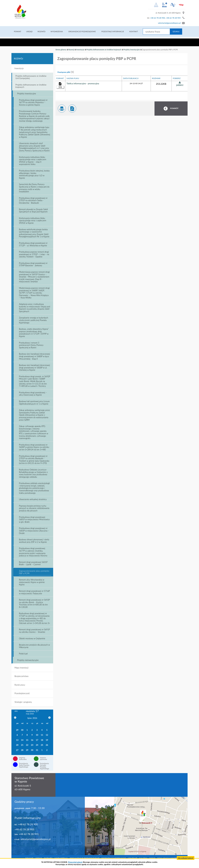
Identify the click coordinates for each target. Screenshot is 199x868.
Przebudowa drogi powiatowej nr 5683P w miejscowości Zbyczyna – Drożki (34, 531)
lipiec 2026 (32, 718)
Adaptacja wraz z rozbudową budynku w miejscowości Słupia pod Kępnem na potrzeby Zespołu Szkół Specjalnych (35, 308)
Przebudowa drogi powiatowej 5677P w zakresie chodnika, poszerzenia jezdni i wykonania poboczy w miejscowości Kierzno (33, 552)
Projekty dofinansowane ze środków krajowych (104, 50)
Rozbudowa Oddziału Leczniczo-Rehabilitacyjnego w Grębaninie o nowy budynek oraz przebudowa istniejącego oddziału (33, 473)
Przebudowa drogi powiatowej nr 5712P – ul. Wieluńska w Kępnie (33, 244)
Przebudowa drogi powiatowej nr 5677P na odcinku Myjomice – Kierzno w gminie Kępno (33, 102)
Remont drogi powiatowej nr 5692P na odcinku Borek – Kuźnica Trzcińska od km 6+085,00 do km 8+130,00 (34, 603)
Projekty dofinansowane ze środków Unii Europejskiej (31, 77)
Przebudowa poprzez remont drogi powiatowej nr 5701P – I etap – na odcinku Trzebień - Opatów (34, 254)
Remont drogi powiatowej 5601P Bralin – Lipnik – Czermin (33, 563)
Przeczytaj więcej (75, 862)
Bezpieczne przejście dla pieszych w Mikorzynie (34, 646)
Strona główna (61, 50)
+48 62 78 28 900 (158, 18)
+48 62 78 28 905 (173, 18)
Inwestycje (80, 50)
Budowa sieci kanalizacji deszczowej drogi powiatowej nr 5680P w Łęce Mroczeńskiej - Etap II (34, 356)
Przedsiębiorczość (22, 693)
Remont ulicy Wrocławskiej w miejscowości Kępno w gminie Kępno (32, 582)
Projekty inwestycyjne (132, 50)
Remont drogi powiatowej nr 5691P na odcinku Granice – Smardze (34, 631)
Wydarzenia (58, 31)
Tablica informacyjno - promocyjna (83, 83)
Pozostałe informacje (115, 31)
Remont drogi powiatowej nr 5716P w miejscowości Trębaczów (34, 592)
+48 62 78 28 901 (29, 834)
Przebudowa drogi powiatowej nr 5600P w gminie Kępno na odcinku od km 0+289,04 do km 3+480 (34, 447)
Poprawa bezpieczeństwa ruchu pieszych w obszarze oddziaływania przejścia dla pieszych (34, 508)
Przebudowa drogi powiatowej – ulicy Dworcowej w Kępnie (33, 394)
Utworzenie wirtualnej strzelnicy (33, 499)
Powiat (18, 31)
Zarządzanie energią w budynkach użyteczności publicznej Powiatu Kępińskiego (34, 320)
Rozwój (42, 31)
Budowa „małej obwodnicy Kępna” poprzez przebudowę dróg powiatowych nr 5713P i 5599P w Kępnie (34, 333)
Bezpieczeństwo (21, 676)
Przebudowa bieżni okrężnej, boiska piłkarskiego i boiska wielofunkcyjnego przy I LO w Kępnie (34, 174)
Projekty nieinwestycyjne (28, 660)
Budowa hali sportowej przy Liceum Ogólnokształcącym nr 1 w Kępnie (34, 403)
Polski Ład (23, 654)
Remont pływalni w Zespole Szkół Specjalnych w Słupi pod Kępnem (33, 211)
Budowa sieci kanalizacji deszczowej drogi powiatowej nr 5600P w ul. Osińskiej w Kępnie (34, 368)
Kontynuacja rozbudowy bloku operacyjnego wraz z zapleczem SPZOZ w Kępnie (33, 221)
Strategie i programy (23, 702)
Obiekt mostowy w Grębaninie (32, 638)
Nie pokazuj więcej (186, 858)
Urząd (30, 31)
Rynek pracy (20, 685)
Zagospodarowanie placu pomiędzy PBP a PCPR (34, 572)
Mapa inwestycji (21, 668)
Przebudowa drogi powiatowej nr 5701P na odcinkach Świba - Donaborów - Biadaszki (33, 200)
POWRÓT (174, 108)
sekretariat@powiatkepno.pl (169, 23)
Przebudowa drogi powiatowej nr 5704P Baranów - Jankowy (33, 264)
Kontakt (137, 31)
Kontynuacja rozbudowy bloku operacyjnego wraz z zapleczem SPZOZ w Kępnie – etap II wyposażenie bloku (33, 161)
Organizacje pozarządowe (84, 31)
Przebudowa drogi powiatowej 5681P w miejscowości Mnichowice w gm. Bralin (34, 519)
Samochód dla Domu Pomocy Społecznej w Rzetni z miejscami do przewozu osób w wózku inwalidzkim (34, 188)
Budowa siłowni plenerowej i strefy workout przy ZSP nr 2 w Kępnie (34, 541)
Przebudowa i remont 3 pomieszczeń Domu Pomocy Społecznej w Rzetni (31, 345)
